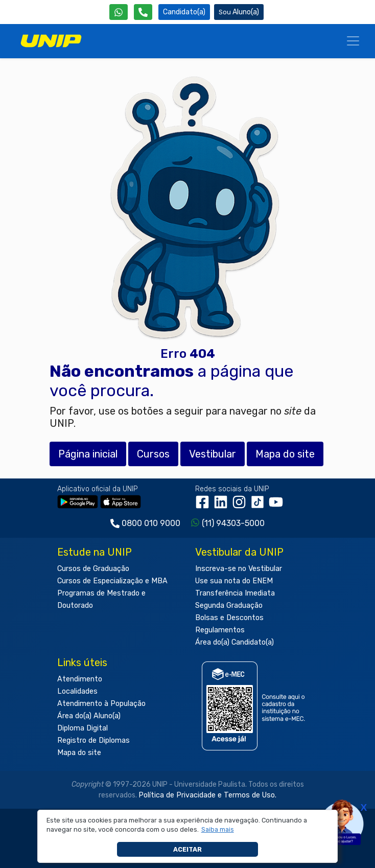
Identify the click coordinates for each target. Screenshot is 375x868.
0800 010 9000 (151, 523)
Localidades (77, 691)
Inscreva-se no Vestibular (239, 569)
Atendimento (80, 679)
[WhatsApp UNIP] (119, 12)
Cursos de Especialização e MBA (112, 581)
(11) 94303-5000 (233, 523)
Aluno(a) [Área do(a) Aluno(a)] (239, 12)
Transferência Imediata (235, 593)
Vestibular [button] (213, 454)
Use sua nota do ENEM (234, 581)
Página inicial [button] (88, 454)
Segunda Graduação (229, 606)
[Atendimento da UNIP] (143, 12)
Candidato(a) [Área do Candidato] (184, 12)
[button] (217, 830)
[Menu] (353, 41)
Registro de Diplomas (93, 740)
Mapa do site (79, 753)
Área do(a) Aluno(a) (89, 716)
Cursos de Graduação (93, 569)
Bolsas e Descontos (229, 618)
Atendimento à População (101, 704)
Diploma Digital (83, 728)
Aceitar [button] (188, 849)
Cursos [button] (153, 454)
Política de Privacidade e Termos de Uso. (207, 795)
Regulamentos (220, 630)
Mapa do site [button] (285, 454)
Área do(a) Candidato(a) (235, 642)
